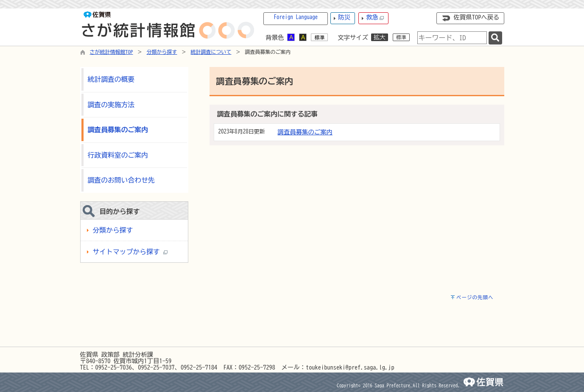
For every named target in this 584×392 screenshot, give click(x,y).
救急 (375, 18)
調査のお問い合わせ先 (121, 180)
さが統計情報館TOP (112, 52)
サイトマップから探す (130, 252)
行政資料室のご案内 (118, 155)
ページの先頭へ (475, 297)
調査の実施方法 (111, 105)
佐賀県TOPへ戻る (477, 17)
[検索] (495, 38)
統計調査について (211, 52)
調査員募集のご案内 (305, 132)
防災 (344, 17)
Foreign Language (296, 17)
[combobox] (452, 38)
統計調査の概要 (111, 79)
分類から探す (162, 52)
